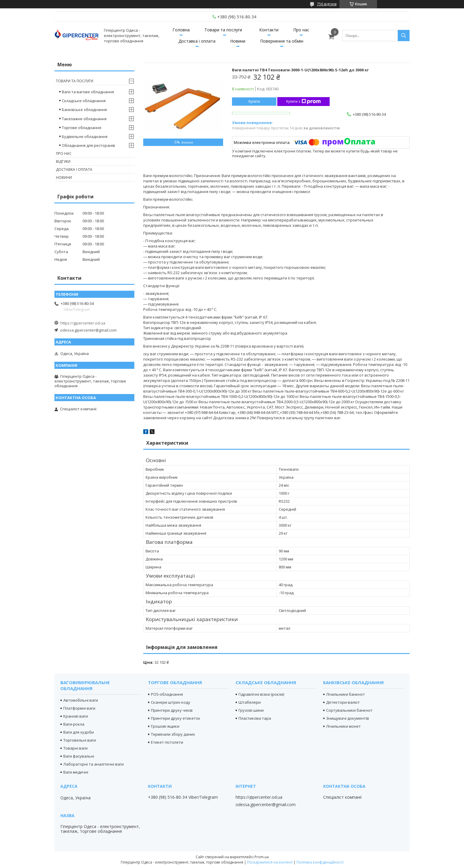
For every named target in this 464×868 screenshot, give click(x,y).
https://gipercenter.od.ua (83, 323)
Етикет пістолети (167, 742)
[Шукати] (404, 36)
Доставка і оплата (197, 41)
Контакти (269, 30)
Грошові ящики (165, 726)
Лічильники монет (343, 726)
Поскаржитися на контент (270, 862)
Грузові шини (251, 710)
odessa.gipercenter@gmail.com (88, 330)
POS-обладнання (167, 694)
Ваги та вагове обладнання (88, 92)
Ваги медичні (76, 772)
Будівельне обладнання (85, 136)
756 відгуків (327, 4)
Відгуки (63, 161)
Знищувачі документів (348, 718)
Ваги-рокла (74, 724)
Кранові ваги (76, 716)
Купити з (303, 102)
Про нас (301, 30)
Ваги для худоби (79, 732)
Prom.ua (262, 857)
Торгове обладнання (82, 128)
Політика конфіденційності (320, 862)
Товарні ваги (75, 748)
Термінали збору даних (173, 734)
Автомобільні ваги (81, 700)
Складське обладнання (84, 101)
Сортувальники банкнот (349, 710)
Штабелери (250, 702)
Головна (181, 30)
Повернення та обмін (282, 41)
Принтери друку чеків (172, 710)
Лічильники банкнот (345, 694)
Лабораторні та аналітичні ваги (94, 764)
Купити (254, 102)
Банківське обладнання (84, 110)
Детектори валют (343, 702)
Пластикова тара (255, 718)
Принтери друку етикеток (176, 718)
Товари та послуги (223, 30)
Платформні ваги (79, 708)
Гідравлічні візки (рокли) (261, 694)
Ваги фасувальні (79, 756)
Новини (238, 41)
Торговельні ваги (80, 740)
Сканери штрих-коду (171, 702)
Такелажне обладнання (84, 119)
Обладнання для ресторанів (88, 145)
